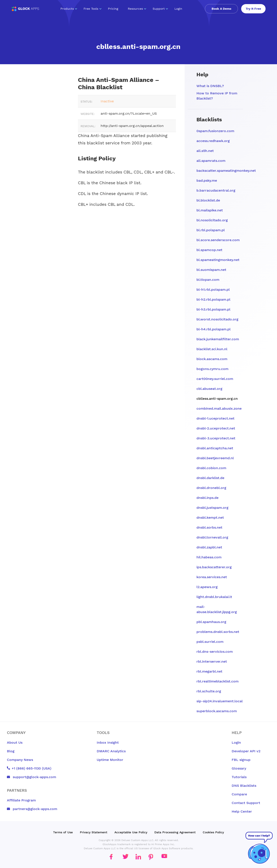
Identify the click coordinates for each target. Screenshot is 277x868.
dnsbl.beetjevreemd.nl (215, 458)
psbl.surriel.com (210, 642)
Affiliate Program (21, 800)
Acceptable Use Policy (131, 832)
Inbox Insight (108, 742)
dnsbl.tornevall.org (212, 537)
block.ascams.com (212, 359)
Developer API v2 (246, 751)
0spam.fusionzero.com (215, 131)
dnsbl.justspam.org (212, 508)
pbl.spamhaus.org (211, 622)
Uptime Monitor (110, 760)
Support (160, 9)
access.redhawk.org (213, 141)
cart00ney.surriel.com (215, 379)
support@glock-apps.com (32, 777)
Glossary (239, 768)
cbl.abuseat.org (209, 389)
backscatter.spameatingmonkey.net (226, 171)
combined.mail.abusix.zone (219, 408)
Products (69, 9)
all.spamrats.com (211, 161)
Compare (239, 794)
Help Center (242, 811)
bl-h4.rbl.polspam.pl (214, 329)
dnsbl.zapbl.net (209, 547)
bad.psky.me (207, 180)
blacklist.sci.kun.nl (212, 349)
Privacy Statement (94, 832)
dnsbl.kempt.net (210, 518)
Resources (137, 9)
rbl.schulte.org (209, 691)
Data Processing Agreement (175, 832)
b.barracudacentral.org (216, 190)
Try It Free (253, 9)
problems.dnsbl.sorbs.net (218, 632)
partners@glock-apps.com (32, 809)
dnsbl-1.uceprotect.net (215, 418)
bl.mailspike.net (210, 210)
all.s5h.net (205, 151)
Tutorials (239, 777)
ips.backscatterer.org (214, 567)
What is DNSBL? (210, 86)
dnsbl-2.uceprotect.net (216, 428)
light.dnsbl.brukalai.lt (214, 597)
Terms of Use (63, 832)
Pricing (113, 9)
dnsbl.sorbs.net (209, 527)
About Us (15, 742)
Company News (20, 760)
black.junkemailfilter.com (218, 339)
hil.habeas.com (209, 557)
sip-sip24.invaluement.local (220, 701)
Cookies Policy (213, 832)
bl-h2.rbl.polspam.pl (213, 299)
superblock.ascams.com (217, 711)
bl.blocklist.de (208, 200)
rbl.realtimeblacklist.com (218, 681)
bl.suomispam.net (211, 270)
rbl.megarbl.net (209, 671)
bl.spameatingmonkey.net (218, 260)
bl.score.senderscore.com (218, 240)
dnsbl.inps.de (207, 498)
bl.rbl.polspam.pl (211, 230)
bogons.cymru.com (212, 369)
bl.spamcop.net (209, 250)
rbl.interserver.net (212, 661)
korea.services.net (212, 577)
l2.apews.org (207, 587)
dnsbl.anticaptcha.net (215, 448)
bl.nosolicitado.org (212, 220)
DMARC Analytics (111, 751)
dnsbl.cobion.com (211, 468)
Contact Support (246, 803)
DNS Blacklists (244, 786)
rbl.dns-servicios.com (215, 652)
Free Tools (93, 9)
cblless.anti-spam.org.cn (217, 399)
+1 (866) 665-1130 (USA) (29, 768)
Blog (11, 751)
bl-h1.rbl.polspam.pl (213, 290)
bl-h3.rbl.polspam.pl (213, 309)
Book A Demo (221, 9)
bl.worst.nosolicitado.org (217, 319)
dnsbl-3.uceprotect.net (216, 438)
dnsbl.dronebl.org (211, 488)
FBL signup (241, 760)
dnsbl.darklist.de (210, 478)
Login (178, 9)
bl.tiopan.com (208, 280)
